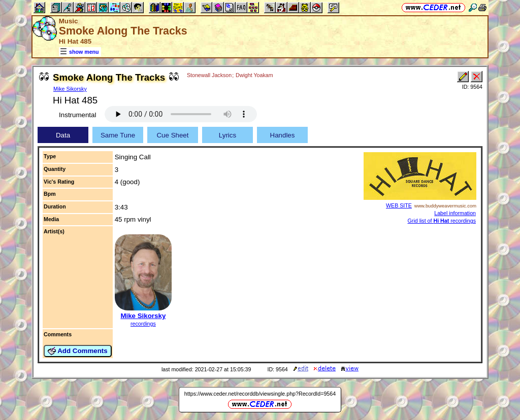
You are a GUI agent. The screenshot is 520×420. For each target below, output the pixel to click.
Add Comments (78, 351)
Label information (455, 213)
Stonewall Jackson (209, 75)
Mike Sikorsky (70, 89)
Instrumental (77, 115)
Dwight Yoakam (254, 75)
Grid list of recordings (442, 221)
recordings (143, 324)
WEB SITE (399, 205)
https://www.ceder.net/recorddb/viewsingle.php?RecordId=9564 (260, 394)
